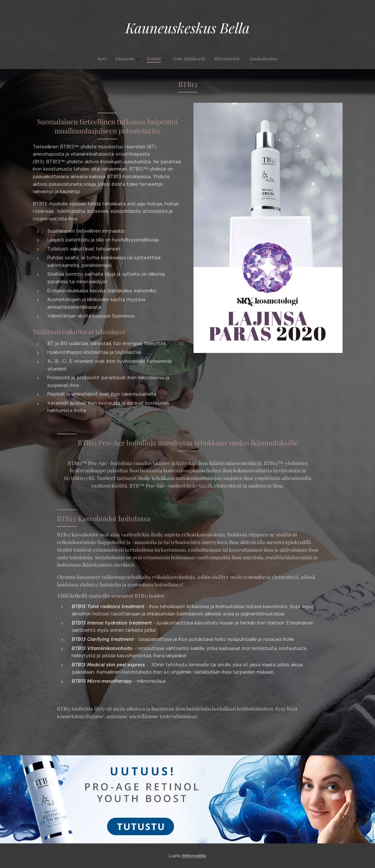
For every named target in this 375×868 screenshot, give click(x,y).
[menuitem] (164, 59)
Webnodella (194, 856)
